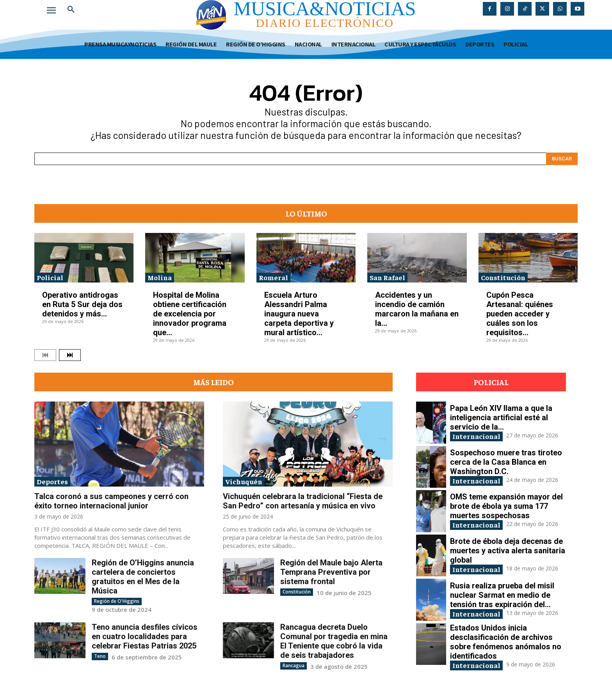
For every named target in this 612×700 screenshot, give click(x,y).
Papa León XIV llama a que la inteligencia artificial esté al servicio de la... (501, 418)
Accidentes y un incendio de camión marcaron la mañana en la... (417, 309)
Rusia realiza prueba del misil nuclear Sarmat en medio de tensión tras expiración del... (502, 595)
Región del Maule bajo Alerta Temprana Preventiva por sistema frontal (331, 572)
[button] (71, 9)
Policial (50, 277)
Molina (160, 277)
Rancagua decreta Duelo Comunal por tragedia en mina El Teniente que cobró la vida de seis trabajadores (334, 641)
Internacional (476, 436)
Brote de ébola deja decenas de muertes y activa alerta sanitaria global (508, 551)
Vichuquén (244, 481)
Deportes (52, 481)
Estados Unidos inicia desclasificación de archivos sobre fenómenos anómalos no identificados (506, 642)
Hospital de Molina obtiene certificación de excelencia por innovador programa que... (190, 314)
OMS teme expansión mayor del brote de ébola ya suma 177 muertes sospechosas (506, 506)
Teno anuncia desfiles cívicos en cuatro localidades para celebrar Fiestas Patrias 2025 (145, 636)
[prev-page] (45, 355)
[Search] (562, 159)
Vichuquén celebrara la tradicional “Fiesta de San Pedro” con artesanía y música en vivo (303, 501)
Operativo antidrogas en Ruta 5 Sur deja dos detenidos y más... (82, 304)
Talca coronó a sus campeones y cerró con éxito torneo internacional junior (111, 501)
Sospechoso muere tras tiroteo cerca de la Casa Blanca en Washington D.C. (506, 462)
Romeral (273, 277)
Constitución (503, 277)
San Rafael (387, 277)
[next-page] (70, 355)
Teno (100, 656)
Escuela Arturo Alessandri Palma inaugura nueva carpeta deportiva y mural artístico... (299, 314)
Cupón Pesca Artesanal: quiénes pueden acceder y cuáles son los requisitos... (520, 314)
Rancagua (294, 665)
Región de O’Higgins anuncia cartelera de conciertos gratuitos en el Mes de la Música (143, 577)
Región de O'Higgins (117, 601)
